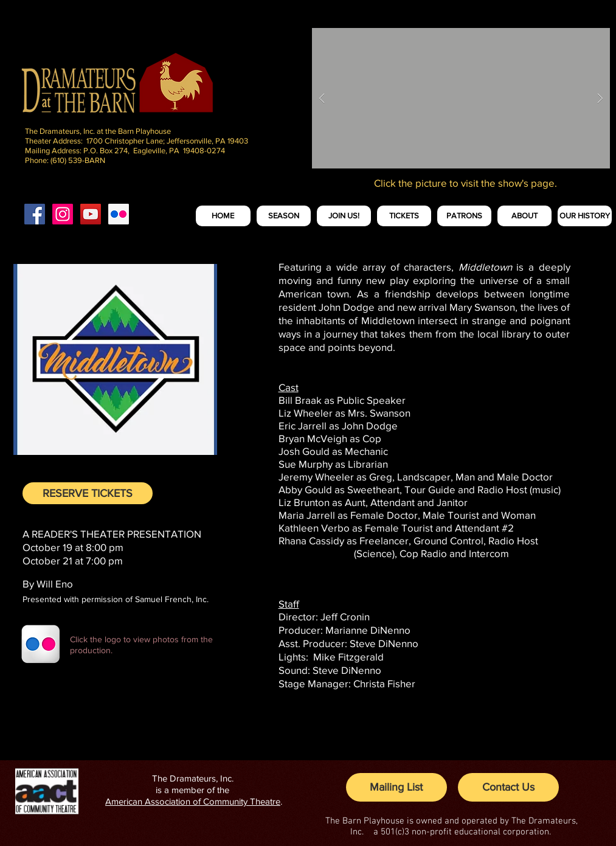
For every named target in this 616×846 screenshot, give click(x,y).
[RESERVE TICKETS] (88, 493)
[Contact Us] (508, 787)
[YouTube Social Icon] (91, 214)
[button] (461, 98)
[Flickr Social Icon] (119, 214)
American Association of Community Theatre (193, 801)
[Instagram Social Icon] (63, 214)
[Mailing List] (396, 787)
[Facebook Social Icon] (35, 214)
